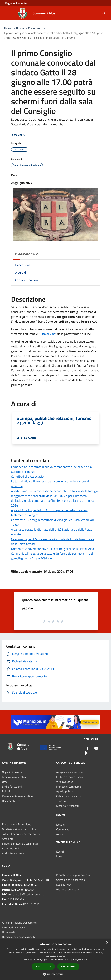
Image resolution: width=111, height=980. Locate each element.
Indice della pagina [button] (27, 254)
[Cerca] (104, 13)
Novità (20, 28)
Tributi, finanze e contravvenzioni (22, 834)
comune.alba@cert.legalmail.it (26, 894)
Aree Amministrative (14, 777)
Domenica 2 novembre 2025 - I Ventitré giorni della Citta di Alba (52, 549)
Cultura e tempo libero (69, 777)
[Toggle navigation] (7, 13)
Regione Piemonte (16, 3)
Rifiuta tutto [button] (68, 966)
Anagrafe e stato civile (69, 772)
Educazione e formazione (17, 824)
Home (8, 28)
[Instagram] (87, 753)
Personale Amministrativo (17, 796)
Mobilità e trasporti (67, 806)
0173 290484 (16, 899)
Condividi (19, 135)
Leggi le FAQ (64, 885)
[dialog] (55, 959)
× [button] (107, 943)
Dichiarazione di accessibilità (19, 937)
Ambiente (8, 839)
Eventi (60, 852)
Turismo (61, 801)
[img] (94, 253)
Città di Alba (47, 334)
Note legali (8, 932)
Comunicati (35, 28)
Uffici (5, 782)
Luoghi (60, 856)
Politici (6, 791)
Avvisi (60, 834)
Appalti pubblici (65, 791)
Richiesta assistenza (68, 889)
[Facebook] (87, 748)
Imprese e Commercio (69, 787)
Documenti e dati (12, 801)
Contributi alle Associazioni (29, 476)
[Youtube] (96, 748)
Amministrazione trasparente (19, 923)
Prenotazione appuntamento (73, 875)
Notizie (60, 825)
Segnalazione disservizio (71, 880)
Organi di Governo (13, 772)
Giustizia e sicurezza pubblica (19, 829)
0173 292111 (31, 904)
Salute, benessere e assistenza (20, 844)
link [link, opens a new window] (85, 959)
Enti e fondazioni (12, 787)
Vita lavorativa (65, 782)
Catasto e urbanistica (69, 796)
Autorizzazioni (10, 848)
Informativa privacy (13, 927)
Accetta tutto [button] (43, 966)
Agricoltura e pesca (13, 853)
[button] (55, 974)
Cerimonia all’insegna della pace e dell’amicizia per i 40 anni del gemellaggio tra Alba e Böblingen (52, 556)
